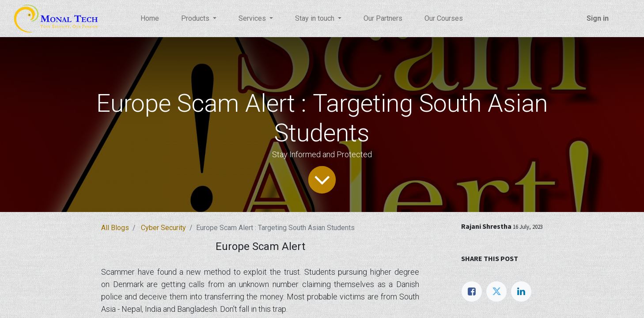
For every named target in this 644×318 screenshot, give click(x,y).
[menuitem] (150, 19)
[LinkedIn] (521, 291)
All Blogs (115, 228)
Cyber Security (163, 228)
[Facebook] (472, 291)
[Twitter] (496, 291)
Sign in (598, 18)
